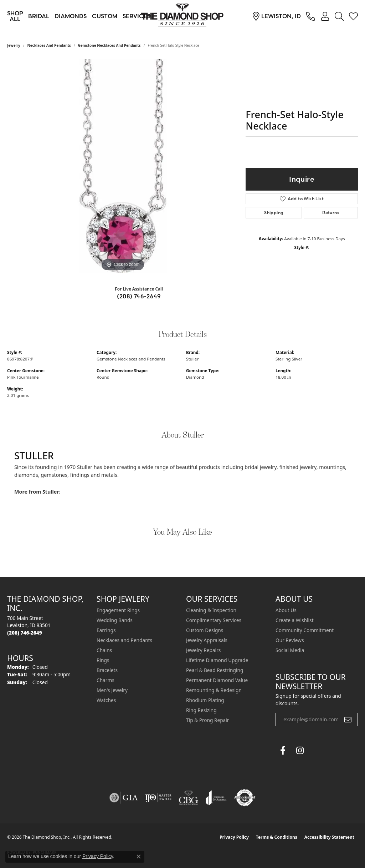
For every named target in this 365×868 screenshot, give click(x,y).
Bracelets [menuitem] (107, 670)
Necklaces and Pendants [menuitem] (124, 640)
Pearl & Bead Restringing (215, 670)
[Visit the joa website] (216, 798)
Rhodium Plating (205, 700)
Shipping (274, 213)
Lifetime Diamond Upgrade (217, 660)
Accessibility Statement (329, 837)
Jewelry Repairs (203, 650)
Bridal (39, 16)
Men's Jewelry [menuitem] (112, 690)
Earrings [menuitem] (106, 630)
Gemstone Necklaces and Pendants (109, 45)
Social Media (290, 650)
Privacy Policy (234, 837)
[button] (325, 16)
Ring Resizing (201, 710)
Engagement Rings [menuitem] (118, 610)
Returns (331, 213)
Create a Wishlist (295, 620)
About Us (286, 610)
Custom (105, 16)
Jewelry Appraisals (207, 640)
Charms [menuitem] (106, 680)
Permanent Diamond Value (217, 680)
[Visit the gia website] (124, 798)
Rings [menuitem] (103, 660)
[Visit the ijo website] (158, 798)
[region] (123, 166)
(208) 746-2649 (139, 296)
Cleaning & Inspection (211, 610)
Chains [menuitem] (104, 650)
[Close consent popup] (139, 857)
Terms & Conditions (277, 837)
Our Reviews (290, 640)
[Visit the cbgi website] (189, 798)
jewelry (14, 45)
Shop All (15, 16)
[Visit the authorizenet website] (245, 798)
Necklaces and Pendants (49, 45)
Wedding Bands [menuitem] (115, 620)
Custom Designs (205, 630)
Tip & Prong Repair (207, 720)
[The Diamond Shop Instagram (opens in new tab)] (317, 751)
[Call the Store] (25, 633)
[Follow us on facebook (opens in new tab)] (283, 751)
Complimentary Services (214, 620)
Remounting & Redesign (214, 690)
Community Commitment (305, 630)
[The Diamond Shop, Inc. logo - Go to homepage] (182, 16)
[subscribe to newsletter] (348, 720)
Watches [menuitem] (106, 700)
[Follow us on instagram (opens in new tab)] (300, 751)
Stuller (192, 359)
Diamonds (71, 16)
